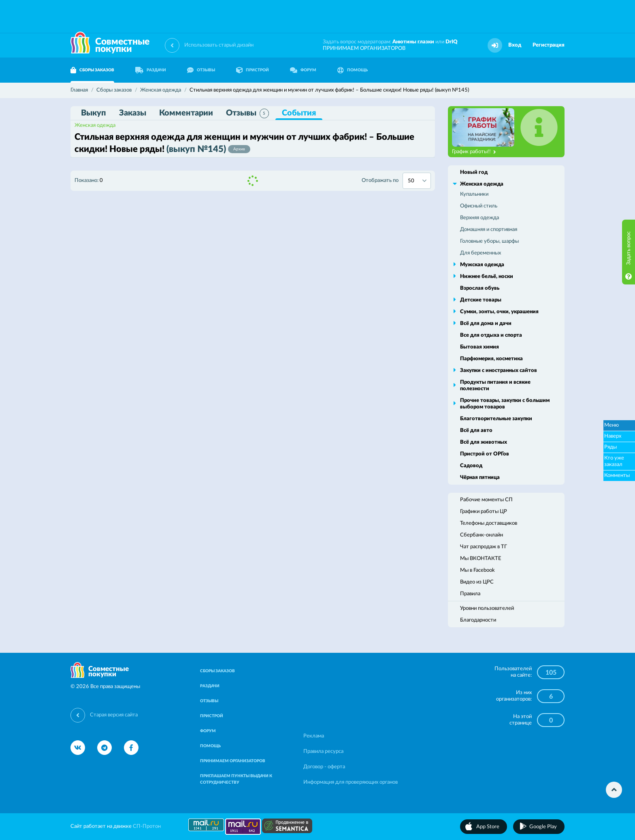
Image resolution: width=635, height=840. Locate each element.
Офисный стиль (479, 206)
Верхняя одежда (479, 218)
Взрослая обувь (480, 288)
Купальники (474, 194)
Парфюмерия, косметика (491, 359)
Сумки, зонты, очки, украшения (499, 312)
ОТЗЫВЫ (201, 70)
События (299, 113)
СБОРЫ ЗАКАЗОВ (92, 70)
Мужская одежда (482, 265)
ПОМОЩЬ (353, 70)
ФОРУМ (303, 70)
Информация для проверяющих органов (351, 782)
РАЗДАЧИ (151, 70)
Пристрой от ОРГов (485, 454)
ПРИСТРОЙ (253, 70)
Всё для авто (476, 431)
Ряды (610, 447)
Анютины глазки (413, 42)
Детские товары (481, 300)
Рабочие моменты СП (486, 500)
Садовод (471, 466)
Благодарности (478, 620)
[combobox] (417, 181)
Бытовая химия (479, 347)
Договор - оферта (324, 767)
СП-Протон (147, 826)
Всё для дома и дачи (486, 324)
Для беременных (481, 253)
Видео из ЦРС (477, 582)
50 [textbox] (411, 181)
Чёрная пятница (480, 478)
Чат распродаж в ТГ (484, 547)
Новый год (474, 172)
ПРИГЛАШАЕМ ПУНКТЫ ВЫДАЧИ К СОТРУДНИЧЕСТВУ (236, 779)
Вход (515, 45)
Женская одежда (95, 125)
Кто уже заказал (614, 461)
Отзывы (247, 113)
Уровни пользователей (487, 608)
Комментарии (186, 113)
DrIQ (452, 42)
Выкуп (94, 113)
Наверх (613, 436)
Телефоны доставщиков (489, 523)
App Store (488, 827)
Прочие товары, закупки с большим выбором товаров (505, 404)
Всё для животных (484, 442)
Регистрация (549, 45)
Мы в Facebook (477, 570)
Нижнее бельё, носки (487, 277)
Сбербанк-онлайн (482, 535)
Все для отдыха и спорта (491, 335)
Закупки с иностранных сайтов (499, 371)
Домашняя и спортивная (489, 230)
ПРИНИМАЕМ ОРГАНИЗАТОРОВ (364, 48)
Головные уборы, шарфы (489, 241)
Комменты (617, 476)
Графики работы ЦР (484, 512)
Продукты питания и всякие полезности (495, 386)
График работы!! (474, 152)
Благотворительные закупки (496, 419)
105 (551, 673)
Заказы (133, 113)
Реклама (314, 736)
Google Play (543, 827)
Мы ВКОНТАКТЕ (481, 559)
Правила (470, 594)
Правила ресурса (323, 751)
